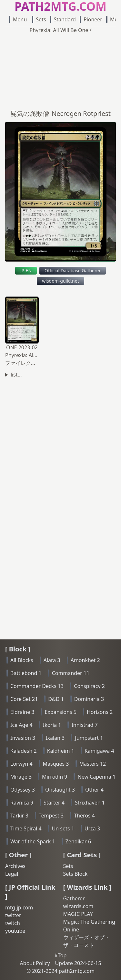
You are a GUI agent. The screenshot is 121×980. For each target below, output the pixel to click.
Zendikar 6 (78, 841)
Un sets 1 (63, 828)
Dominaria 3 (89, 699)
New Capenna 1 (96, 777)
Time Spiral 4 (26, 828)
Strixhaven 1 (90, 803)
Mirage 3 (21, 777)
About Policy (35, 963)
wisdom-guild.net (60, 281)
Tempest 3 (51, 816)
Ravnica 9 (22, 803)
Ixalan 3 (55, 738)
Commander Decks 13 (37, 686)
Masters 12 (93, 764)
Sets (39, 19)
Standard (63, 19)
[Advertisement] (60, 70)
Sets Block (76, 874)
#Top (61, 955)
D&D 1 (56, 699)
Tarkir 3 (19, 816)
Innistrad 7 (84, 725)
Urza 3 (92, 828)
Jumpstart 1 (89, 738)
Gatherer (74, 898)
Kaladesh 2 (24, 751)
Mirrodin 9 (55, 777)
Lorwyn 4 (21, 764)
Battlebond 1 (26, 673)
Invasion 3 (23, 738)
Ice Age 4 (21, 725)
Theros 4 (84, 816)
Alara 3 (52, 660)
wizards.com (78, 906)
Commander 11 (71, 673)
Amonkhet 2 (85, 660)
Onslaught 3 (60, 790)
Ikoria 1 (52, 725)
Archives (15, 866)
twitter (13, 915)
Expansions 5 (60, 712)
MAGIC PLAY (78, 914)
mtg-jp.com (19, 907)
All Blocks (22, 660)
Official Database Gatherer (73, 270)
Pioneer (91, 19)
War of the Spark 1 (33, 841)
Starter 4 (54, 803)
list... (16, 375)
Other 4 (94, 790)
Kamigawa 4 (99, 751)
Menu (18, 19)
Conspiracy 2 (89, 686)
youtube (15, 931)
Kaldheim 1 (61, 751)
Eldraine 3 (22, 712)
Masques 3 (56, 764)
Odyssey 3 (23, 790)
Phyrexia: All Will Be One (59, 30)
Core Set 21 (24, 699)
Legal (12, 874)
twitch (13, 923)
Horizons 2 (100, 712)
